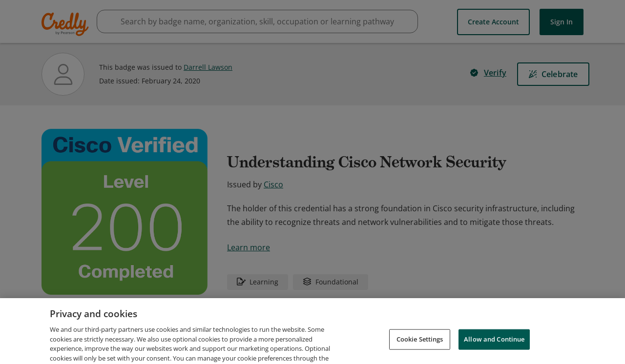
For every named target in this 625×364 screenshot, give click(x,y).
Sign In (562, 22)
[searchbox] (257, 21)
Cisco (273, 184)
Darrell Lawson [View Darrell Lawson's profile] (208, 67)
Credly (67, 24)
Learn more (249, 247)
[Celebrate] (553, 74)
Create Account (493, 22)
